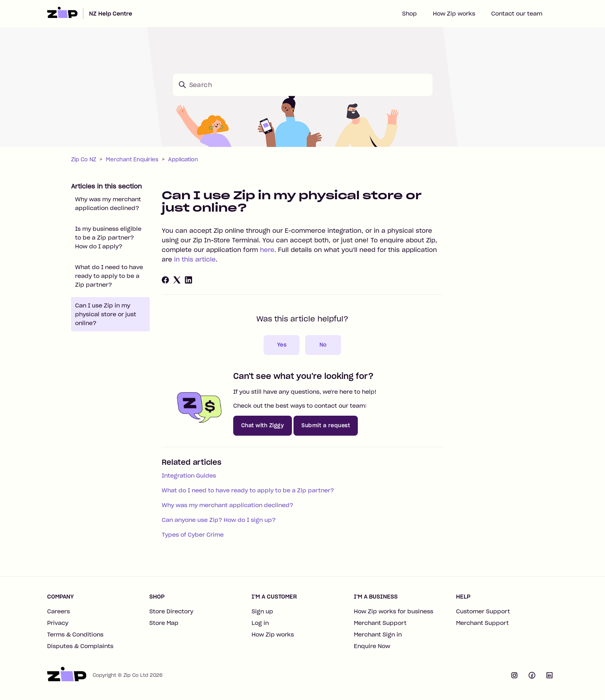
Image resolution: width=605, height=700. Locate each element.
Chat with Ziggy (263, 425)
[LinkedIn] (188, 280)
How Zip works (454, 14)
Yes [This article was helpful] (282, 345)
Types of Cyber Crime (193, 535)
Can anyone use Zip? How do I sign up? (219, 520)
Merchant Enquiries (132, 160)
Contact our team (517, 14)
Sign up (262, 611)
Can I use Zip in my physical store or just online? (106, 314)
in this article (195, 259)
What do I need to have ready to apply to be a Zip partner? (109, 276)
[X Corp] (177, 280)
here (267, 250)
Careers (59, 611)
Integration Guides (189, 476)
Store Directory (171, 611)
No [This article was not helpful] (323, 345)
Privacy (58, 623)
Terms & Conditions (75, 635)
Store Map (164, 623)
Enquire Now (372, 646)
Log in (260, 623)
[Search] (303, 85)
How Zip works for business (394, 611)
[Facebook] (165, 280)
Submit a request (326, 425)
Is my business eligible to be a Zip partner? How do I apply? (108, 238)
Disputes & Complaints (80, 646)
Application (183, 160)
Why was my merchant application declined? (108, 204)
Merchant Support (380, 623)
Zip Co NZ (84, 160)
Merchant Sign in (378, 635)
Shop (410, 14)
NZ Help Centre (111, 14)
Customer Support (483, 611)
